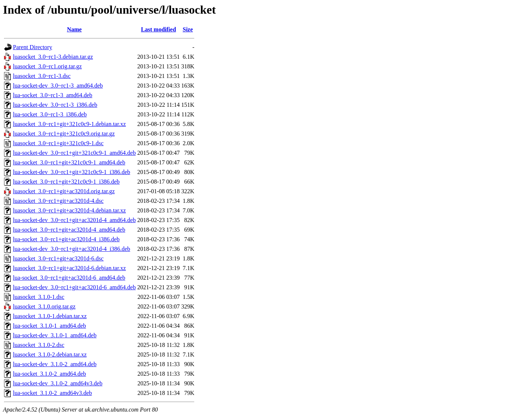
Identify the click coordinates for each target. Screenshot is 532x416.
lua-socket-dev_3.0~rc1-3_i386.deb (55, 105)
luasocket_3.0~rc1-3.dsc (42, 76)
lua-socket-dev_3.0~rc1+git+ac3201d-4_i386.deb (71, 249)
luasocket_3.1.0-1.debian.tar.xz (50, 316)
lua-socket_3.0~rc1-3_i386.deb (50, 114)
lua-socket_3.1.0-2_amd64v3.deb (52, 393)
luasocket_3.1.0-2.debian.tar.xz (50, 354)
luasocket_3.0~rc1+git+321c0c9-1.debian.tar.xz (69, 124)
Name (74, 29)
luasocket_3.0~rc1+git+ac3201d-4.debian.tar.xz (69, 210)
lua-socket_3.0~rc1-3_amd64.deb (53, 95)
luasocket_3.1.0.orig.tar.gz (44, 306)
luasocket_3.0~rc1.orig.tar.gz (47, 66)
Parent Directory (33, 47)
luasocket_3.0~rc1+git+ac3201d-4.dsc (58, 201)
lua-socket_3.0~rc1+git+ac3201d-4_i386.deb (66, 239)
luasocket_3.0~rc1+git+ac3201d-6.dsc (58, 258)
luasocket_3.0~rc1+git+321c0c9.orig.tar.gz (64, 134)
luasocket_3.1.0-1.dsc (39, 297)
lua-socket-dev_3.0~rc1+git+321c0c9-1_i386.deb (71, 172)
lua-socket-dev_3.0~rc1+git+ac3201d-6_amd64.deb (74, 287)
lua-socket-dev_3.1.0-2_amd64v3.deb (58, 383)
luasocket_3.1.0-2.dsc (39, 345)
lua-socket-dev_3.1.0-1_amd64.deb (55, 335)
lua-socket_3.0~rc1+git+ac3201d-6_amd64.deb (69, 278)
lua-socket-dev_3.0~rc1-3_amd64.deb (58, 86)
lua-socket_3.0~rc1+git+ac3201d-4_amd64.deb (69, 230)
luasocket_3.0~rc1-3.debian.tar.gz (53, 57)
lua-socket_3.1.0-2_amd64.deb (50, 374)
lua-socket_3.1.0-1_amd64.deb (50, 326)
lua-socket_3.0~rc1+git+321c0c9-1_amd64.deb (69, 162)
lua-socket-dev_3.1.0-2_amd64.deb (55, 364)
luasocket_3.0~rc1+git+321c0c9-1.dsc (58, 143)
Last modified (159, 29)
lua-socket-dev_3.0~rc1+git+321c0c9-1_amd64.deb (74, 153)
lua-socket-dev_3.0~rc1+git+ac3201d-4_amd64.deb (74, 220)
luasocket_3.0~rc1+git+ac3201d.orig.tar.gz (64, 191)
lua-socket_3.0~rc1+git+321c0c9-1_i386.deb (66, 182)
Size (188, 29)
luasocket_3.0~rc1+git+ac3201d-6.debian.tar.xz (69, 268)
